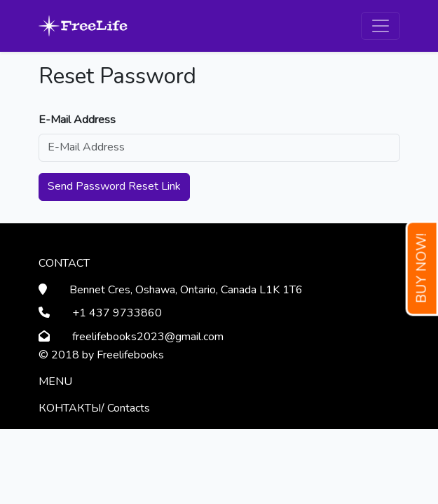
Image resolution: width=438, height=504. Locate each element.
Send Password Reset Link (114, 186)
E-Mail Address (77, 120)
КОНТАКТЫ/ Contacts (94, 408)
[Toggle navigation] (381, 26)
